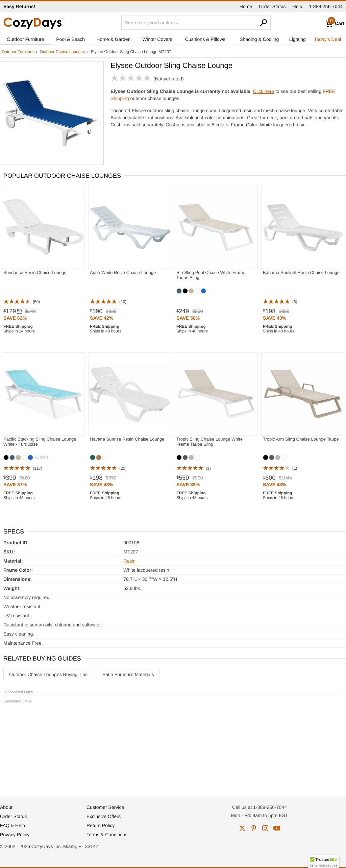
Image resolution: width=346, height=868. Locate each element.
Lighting (298, 39)
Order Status (272, 6)
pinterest (254, 828)
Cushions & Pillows (205, 39)
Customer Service (105, 807)
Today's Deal (327, 39)
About (6, 807)
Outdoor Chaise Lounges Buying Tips (48, 674)
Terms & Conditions (107, 835)
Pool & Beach (70, 39)
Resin (129, 561)
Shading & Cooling (259, 39)
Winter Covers (157, 39)
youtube (277, 828)
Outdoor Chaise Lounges (62, 52)
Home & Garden (113, 39)
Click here (264, 91)
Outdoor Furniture (26, 39)
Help (298, 6)
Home (246, 6)
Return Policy (101, 825)
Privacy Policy (15, 835)
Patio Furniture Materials (128, 674)
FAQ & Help (13, 825)
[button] (324, 862)
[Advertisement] (173, 747)
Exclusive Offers (104, 816)
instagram (265, 828)
